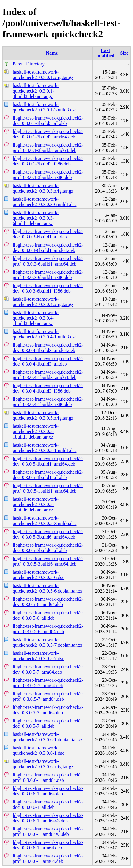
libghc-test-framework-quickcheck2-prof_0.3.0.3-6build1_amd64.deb (48, 261)
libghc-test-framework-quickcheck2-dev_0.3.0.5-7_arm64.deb (48, 669)
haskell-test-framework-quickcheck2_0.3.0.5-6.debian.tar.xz (48, 588)
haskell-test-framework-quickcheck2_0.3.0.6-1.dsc (39, 750)
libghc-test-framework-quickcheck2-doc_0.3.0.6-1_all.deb (48, 804)
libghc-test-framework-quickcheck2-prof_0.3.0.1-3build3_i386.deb (48, 175)
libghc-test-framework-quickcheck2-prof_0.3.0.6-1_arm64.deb (48, 859)
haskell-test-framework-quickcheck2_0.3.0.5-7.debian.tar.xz (48, 642)
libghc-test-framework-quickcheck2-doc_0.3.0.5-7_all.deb (48, 723)
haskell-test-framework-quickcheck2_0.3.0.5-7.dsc (39, 656)
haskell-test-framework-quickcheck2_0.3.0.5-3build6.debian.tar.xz (36, 504)
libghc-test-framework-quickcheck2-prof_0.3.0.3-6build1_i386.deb (48, 275)
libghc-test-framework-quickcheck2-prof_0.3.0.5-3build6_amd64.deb (48, 561)
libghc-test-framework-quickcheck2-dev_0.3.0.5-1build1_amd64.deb (48, 461)
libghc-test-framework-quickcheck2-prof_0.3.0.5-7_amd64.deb (48, 696)
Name (52, 53)
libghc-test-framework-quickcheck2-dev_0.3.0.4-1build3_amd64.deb (48, 348)
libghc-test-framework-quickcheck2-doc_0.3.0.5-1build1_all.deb (48, 475)
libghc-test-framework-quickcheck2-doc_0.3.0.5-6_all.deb (48, 615)
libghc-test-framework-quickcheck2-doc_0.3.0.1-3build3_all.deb (48, 121)
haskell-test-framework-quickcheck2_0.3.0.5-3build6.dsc (45, 521)
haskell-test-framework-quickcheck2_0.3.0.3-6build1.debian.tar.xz (36, 218)
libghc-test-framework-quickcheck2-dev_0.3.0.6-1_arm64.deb (48, 845)
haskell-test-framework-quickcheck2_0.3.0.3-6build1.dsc (45, 202)
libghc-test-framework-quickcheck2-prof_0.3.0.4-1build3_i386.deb (48, 402)
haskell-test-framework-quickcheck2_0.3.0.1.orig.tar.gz (43, 75)
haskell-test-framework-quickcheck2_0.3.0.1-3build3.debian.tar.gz (36, 91)
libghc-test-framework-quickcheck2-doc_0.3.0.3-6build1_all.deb (48, 234)
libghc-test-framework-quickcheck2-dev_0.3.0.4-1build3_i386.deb (48, 388)
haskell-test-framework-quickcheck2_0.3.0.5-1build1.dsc (45, 448)
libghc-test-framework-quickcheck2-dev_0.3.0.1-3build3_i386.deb (48, 161)
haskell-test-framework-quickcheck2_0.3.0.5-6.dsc (39, 575)
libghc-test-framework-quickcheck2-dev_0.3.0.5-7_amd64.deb (48, 710)
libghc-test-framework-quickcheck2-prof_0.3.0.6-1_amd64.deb (48, 777)
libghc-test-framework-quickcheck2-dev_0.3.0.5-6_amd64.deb (48, 602)
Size (124, 53)
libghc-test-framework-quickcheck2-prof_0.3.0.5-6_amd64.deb (48, 629)
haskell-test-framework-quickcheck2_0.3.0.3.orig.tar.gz (43, 188)
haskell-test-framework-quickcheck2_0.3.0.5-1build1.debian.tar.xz (36, 431)
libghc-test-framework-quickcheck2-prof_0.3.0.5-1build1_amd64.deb (48, 488)
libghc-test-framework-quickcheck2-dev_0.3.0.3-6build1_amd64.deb (48, 248)
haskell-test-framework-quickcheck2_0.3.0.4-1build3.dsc (45, 334)
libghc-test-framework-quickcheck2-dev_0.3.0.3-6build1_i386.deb (48, 288)
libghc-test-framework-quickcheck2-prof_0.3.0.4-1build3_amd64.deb (48, 375)
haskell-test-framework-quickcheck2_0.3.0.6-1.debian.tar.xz (48, 737)
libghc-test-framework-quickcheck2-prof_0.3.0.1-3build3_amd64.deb (48, 148)
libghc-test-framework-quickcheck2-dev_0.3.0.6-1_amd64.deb (48, 791)
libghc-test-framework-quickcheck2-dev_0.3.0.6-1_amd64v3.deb (48, 818)
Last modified (105, 53)
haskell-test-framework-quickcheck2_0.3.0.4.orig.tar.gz (43, 302)
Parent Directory (29, 64)
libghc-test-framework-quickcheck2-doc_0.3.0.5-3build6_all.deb (48, 548)
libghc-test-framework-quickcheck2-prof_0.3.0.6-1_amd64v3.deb (48, 832)
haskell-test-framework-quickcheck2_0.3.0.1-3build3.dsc (45, 107)
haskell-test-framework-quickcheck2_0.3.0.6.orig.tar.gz (43, 764)
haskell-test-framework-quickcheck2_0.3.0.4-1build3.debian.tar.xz (36, 318)
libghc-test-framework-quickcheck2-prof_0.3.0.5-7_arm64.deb (48, 683)
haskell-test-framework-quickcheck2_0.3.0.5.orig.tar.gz (43, 415)
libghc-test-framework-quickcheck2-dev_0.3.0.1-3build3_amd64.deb (48, 134)
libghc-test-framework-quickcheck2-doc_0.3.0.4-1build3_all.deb (48, 361)
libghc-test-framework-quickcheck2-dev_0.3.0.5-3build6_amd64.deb (48, 534)
